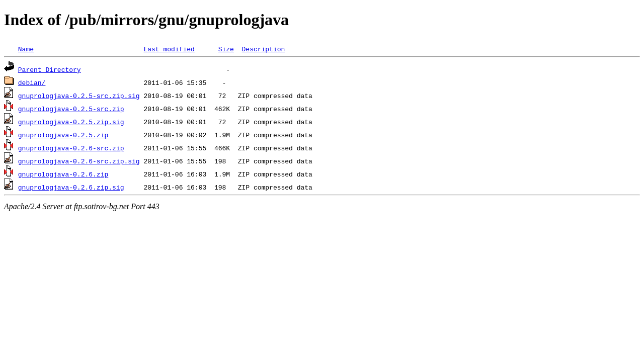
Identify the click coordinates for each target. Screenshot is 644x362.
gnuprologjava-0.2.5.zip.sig (71, 122)
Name (26, 49)
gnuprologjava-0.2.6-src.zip (71, 148)
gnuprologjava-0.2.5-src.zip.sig (79, 96)
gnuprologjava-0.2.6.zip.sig (71, 187)
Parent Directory (50, 69)
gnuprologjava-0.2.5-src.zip (71, 109)
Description (263, 49)
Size (226, 49)
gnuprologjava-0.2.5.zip (63, 135)
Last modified (169, 49)
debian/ (32, 82)
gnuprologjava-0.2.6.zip (63, 174)
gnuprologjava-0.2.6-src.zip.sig (79, 161)
